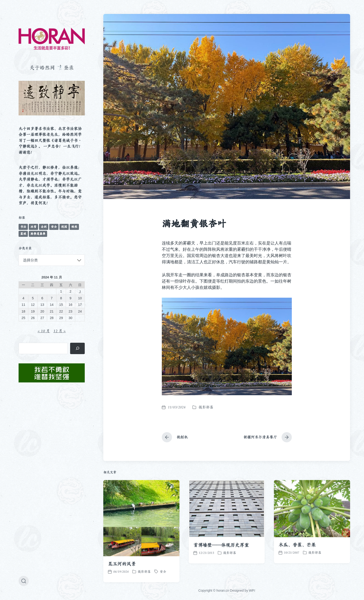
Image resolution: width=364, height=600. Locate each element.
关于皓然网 (42, 68)
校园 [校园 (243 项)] (64, 227)
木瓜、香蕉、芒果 (297, 561)
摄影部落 (206, 407)
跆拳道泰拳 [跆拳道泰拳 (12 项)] (38, 234)
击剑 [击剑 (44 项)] (44, 227)
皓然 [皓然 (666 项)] (74, 227)
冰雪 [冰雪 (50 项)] (33, 227)
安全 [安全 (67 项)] (54, 227)
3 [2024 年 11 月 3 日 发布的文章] (80, 291)
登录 (69, 68)
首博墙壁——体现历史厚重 (221, 561)
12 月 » (60, 331)
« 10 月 (44, 331)
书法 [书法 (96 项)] (23, 227)
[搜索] (77, 348)
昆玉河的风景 (122, 580)
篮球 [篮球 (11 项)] (23, 234)
